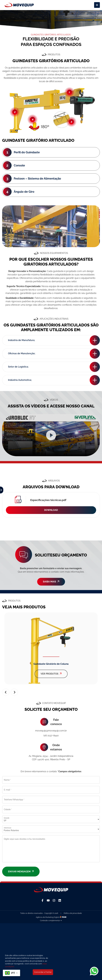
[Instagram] (54, 900)
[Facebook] (42, 900)
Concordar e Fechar (43, 972)
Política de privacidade (73, 913)
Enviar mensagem (21, 872)
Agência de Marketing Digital (47, 917)
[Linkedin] (60, 900)
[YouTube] (48, 900)
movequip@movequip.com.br (51, 731)
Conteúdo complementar (51, 921)
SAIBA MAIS (51, 582)
